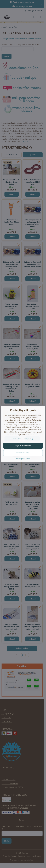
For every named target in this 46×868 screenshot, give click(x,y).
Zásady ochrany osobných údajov (23, 439)
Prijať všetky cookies (23, 446)
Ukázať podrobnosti (23, 458)
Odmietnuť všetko (23, 453)
